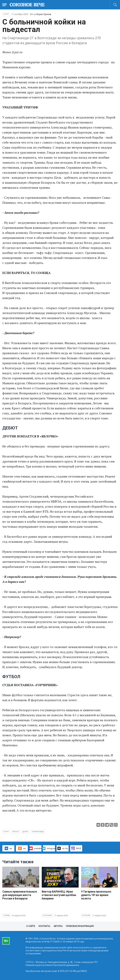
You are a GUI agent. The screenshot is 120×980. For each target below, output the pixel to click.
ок (22, 848)
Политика (47, 916)
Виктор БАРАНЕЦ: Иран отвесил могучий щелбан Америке (59, 895)
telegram (49, 848)
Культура (86, 916)
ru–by (63, 848)
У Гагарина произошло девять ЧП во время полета (96, 895)
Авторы (58, 926)
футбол (16, 832)
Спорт (6, 14)
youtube (36, 848)
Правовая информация (80, 926)
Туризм (6, 916)
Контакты (44, 926)
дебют (25, 832)
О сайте (31, 926)
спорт (6, 832)
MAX (76, 848)
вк (8, 848)
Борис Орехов (44, 14)
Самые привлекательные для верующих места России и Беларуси (20, 895)
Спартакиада (38, 832)
